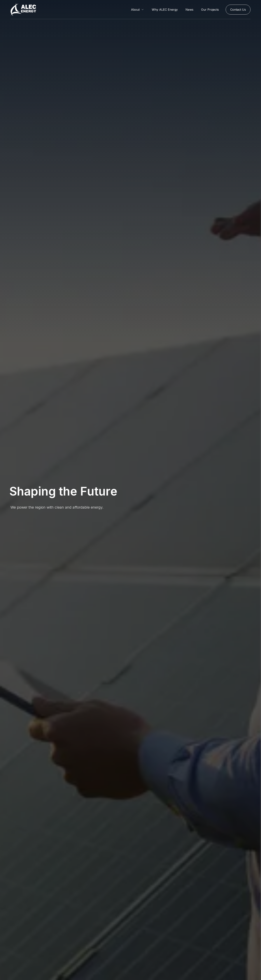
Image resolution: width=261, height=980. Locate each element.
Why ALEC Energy (165, 10)
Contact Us (238, 10)
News (189, 10)
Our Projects (210, 10)
